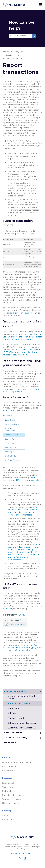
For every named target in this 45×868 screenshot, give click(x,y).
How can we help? (22, 25)
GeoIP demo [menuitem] (8, 787)
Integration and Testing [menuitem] (19, 704)
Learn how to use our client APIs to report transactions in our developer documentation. (22, 337)
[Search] (34, 36)
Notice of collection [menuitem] (11, 803)
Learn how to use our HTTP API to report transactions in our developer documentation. (22, 352)
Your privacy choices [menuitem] (11, 799)
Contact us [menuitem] (7, 820)
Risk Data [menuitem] (12, 713)
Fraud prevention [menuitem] (10, 770)
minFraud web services (12, 55)
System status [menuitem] (9, 791)
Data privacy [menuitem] (10, 742)
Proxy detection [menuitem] (10, 766)
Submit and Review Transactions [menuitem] (22, 723)
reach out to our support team (23, 313)
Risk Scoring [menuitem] (13, 708)
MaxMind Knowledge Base (14, 52)
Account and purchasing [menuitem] (16, 738)
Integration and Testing (12, 58)
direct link (8, 410)
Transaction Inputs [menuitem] (16, 718)
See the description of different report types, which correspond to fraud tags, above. (22, 648)
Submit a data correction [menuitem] (14, 795)
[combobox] (20, 36)
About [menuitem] (5, 816)
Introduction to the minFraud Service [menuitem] (21, 697)
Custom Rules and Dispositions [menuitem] (22, 728)
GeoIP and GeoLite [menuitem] (13, 733)
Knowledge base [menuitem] (10, 783)
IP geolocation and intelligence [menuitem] (16, 762)
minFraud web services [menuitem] (15, 691)
